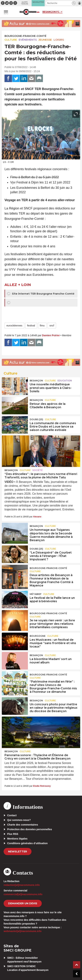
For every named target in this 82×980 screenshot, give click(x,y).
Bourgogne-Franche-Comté (25, 36)
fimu (42, 326)
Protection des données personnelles (30, 829)
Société (37, 470)
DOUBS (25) (36, 419)
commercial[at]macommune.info (23, 894)
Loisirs (59, 40)
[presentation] (68, 155)
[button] (74, 3)
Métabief (36, 594)
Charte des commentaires (23, 825)
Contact (12, 815)
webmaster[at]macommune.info (23, 931)
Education (65, 381)
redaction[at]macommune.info (22, 885)
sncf (52, 326)
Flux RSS (13, 834)
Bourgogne (38, 636)
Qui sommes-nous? (19, 820)
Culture (11, 40)
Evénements (28, 40)
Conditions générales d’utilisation (27, 843)
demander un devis (23, 903)
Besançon (36, 381)
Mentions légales (17, 839)
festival (31, 326)
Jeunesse (45, 40)
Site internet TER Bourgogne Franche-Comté (41, 294)
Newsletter (18, 852)
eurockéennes (14, 326)
